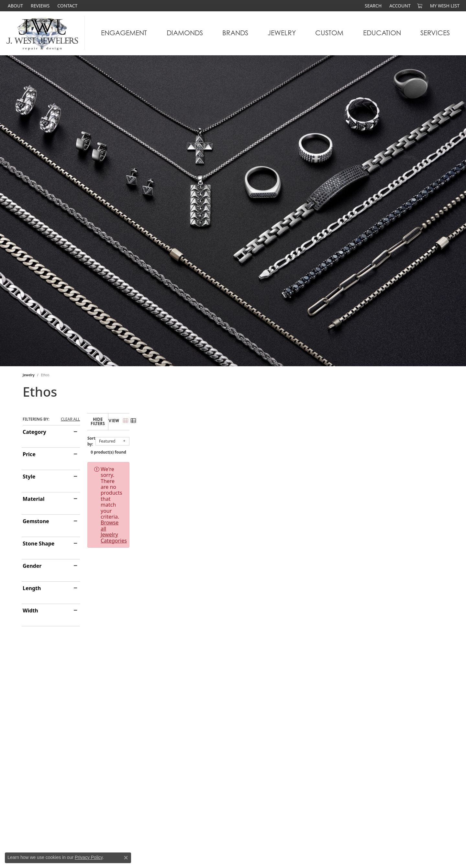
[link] (15, 6)
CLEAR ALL (70, 419)
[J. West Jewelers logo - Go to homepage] (44, 33)
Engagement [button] (124, 33)
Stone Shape (39, 544)
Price (29, 454)
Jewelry (29, 375)
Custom (329, 33)
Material (33, 499)
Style (29, 477)
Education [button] (382, 33)
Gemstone (36, 521)
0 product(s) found (265, 447)
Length (32, 588)
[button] (372, 6)
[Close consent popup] (126, 858)
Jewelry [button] (282, 33)
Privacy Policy (89, 857)
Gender (32, 566)
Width (30, 610)
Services (435, 33)
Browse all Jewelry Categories (281, 464)
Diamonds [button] (185, 33)
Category (34, 432)
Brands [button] (235, 33)
